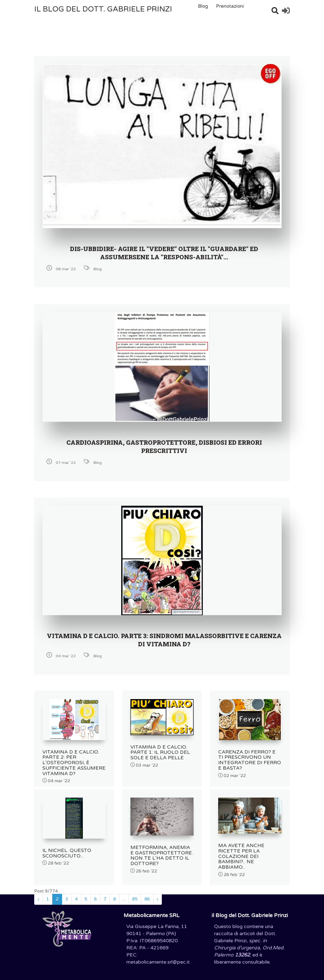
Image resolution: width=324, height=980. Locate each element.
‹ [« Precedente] (39, 894)
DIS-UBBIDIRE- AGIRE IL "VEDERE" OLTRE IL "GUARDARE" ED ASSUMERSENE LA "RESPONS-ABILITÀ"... (164, 253)
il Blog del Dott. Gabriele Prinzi (103, 9)
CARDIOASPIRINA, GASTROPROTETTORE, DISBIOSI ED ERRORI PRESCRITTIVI (164, 446)
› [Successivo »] (157, 894)
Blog (203, 6)
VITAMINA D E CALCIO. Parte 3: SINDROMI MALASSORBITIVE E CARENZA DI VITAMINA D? (164, 640)
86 (147, 894)
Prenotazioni (230, 6)
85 (135, 894)
